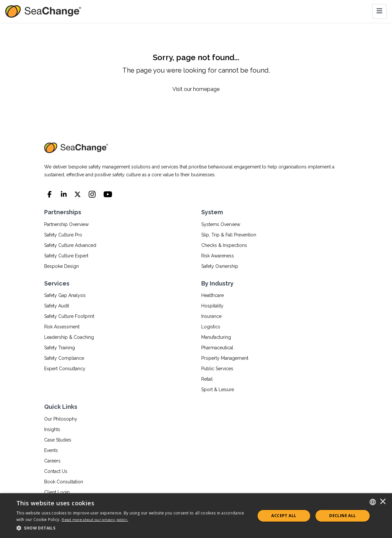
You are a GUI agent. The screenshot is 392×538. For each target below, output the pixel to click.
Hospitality (212, 306)
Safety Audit (57, 306)
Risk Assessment (62, 327)
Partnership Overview (66, 224)
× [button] (383, 502)
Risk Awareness (218, 256)
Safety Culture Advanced (70, 245)
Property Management (225, 358)
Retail (207, 379)
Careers (52, 461)
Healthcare (213, 295)
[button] (132, 528)
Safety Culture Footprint (69, 316)
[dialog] (196, 516)
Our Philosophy (61, 419)
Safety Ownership (220, 266)
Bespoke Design (62, 266)
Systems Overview (221, 224)
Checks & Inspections (224, 245)
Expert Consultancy (65, 369)
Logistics (211, 327)
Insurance (211, 316)
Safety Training (60, 348)
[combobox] (373, 502)
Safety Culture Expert (66, 256)
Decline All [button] (342, 516)
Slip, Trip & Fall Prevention (229, 235)
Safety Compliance (64, 358)
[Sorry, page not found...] (196, 73)
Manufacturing (216, 337)
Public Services (217, 369)
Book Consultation (64, 482)
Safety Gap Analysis (65, 295)
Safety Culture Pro (63, 235)
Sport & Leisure (218, 390)
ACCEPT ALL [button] (284, 516)
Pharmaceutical (217, 348)
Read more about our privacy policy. (95, 520)
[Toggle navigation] (379, 11)
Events (51, 450)
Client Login (57, 492)
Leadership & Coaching (69, 337)
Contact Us (56, 471)
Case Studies (58, 440)
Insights (52, 429)
